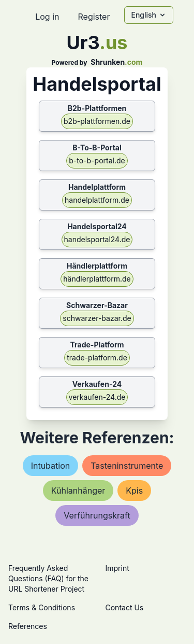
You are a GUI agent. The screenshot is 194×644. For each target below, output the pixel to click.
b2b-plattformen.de (97, 121)
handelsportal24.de (97, 239)
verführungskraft (97, 515)
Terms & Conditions (42, 607)
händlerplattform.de (97, 279)
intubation (51, 466)
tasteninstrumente (127, 466)
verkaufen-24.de (97, 397)
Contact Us (125, 607)
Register (94, 17)
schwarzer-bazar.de (97, 318)
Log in (47, 17)
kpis (134, 491)
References (28, 626)
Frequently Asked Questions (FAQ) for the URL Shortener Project (48, 578)
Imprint (117, 568)
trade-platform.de (97, 358)
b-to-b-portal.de (97, 160)
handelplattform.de (97, 200)
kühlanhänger (78, 491)
